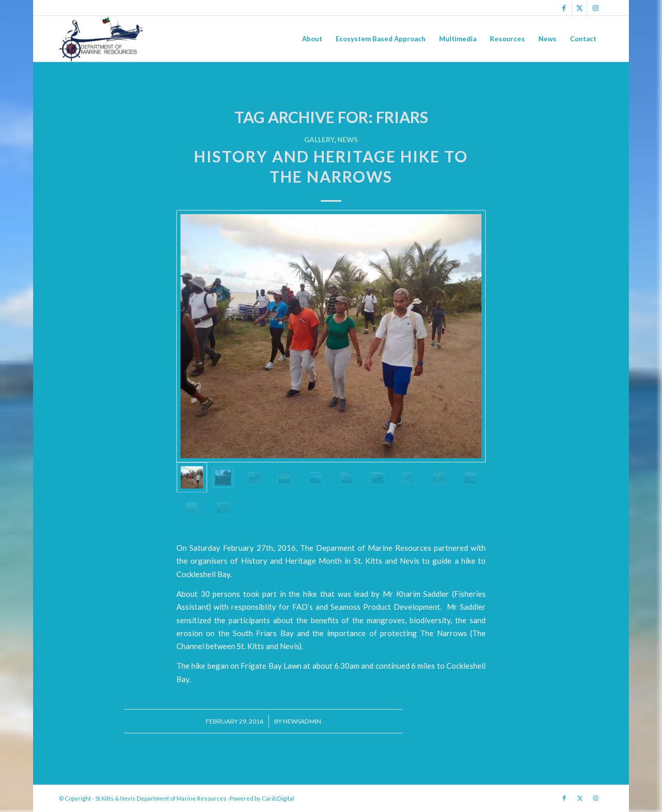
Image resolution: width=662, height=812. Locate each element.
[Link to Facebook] (564, 8)
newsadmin (302, 721)
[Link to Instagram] (595, 8)
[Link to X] (580, 8)
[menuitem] (312, 39)
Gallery (319, 140)
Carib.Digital (278, 798)
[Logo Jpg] (101, 39)
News (348, 140)
